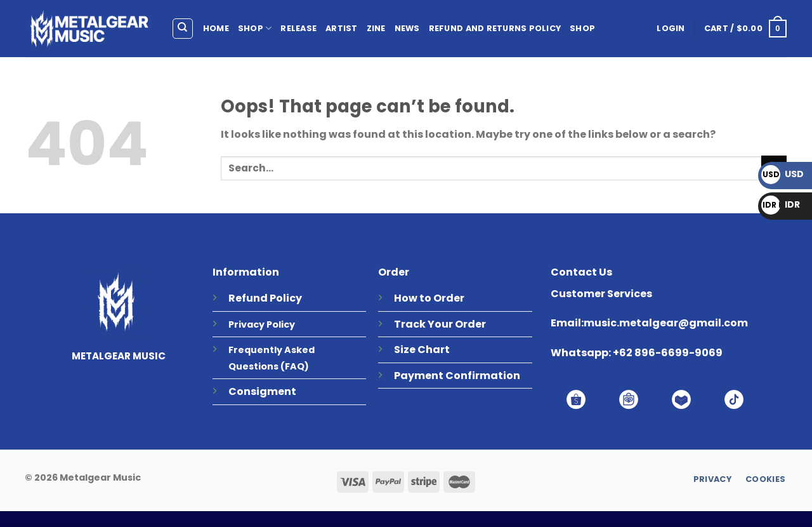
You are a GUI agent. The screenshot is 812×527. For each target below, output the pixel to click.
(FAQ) (295, 366)
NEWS (407, 28)
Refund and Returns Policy (495, 28)
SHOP (255, 28)
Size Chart (422, 350)
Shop (582, 28)
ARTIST (342, 28)
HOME (216, 28)
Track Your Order (440, 324)
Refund (248, 298)
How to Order (429, 298)
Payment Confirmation (457, 376)
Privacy (246, 324)
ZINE (376, 28)
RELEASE (298, 28)
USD (783, 174)
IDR (781, 204)
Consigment (262, 391)
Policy (286, 298)
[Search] (183, 29)
